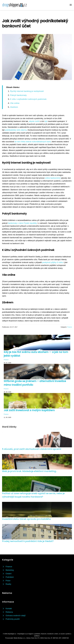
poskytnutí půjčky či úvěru (53, 262)
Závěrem (14, 107)
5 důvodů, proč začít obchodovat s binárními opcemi (32, 449)
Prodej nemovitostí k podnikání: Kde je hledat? (28, 541)
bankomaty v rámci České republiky (23, 223)
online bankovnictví (53, 178)
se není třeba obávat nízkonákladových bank (33, 142)
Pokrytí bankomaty (18, 95)
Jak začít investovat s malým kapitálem (29, 410)
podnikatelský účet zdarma (16, 130)
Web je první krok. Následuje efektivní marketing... (30, 471)
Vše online (15, 103)
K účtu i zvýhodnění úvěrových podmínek (28, 99)
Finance (70, 327)
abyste (32, 121)
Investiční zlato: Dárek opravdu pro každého (26, 519)
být (46, 121)
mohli (37, 121)
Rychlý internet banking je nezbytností (27, 91)
